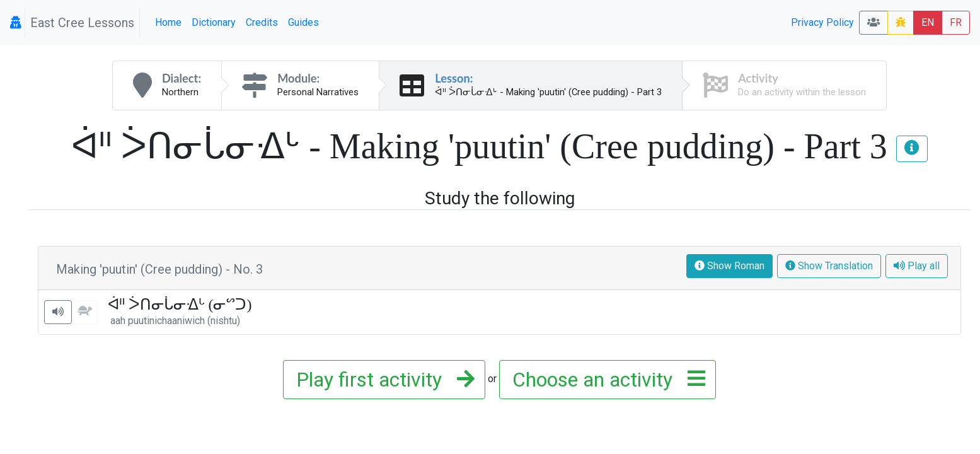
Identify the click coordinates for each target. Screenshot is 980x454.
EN (928, 22)
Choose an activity (605, 380)
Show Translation (829, 266)
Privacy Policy (822, 22)
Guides (303, 22)
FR (956, 22)
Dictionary (214, 22)
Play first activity (382, 380)
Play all (917, 266)
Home (168, 22)
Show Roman (729, 266)
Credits (262, 22)
